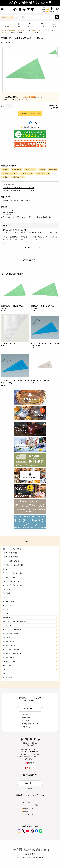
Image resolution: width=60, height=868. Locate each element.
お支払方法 (24, 715)
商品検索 (19, 848)
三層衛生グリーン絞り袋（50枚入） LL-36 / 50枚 (18, 188)
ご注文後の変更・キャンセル (30, 724)
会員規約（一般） (28, 808)
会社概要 (30, 788)
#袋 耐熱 (42, 169)
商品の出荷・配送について (30, 127)
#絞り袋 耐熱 (53, 169)
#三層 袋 (5, 177)
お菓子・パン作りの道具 (38, 31)
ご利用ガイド (27, 802)
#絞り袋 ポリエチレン (43, 173)
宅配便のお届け (26, 718)
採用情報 (46, 850)
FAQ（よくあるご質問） (30, 805)
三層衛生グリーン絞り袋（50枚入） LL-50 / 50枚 (18, 191)
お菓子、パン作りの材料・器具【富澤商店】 (15, 31)
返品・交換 (24, 721)
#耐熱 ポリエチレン (27, 173)
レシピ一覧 (27, 848)
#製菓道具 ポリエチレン (9, 173)
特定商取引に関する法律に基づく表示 (23, 850)
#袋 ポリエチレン (30, 169)
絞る (49, 31)
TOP (14, 848)
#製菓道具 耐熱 (16, 169)
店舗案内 (39, 850)
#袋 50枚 (5, 169)
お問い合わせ (25, 727)
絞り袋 (4, 33)
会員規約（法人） (28, 811)
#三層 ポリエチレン (18, 177)
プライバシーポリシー (29, 814)
